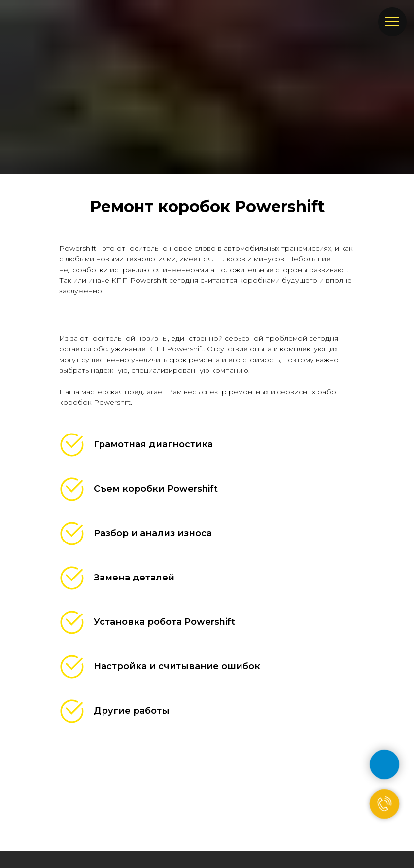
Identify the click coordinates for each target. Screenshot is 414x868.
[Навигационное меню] (392, 22)
